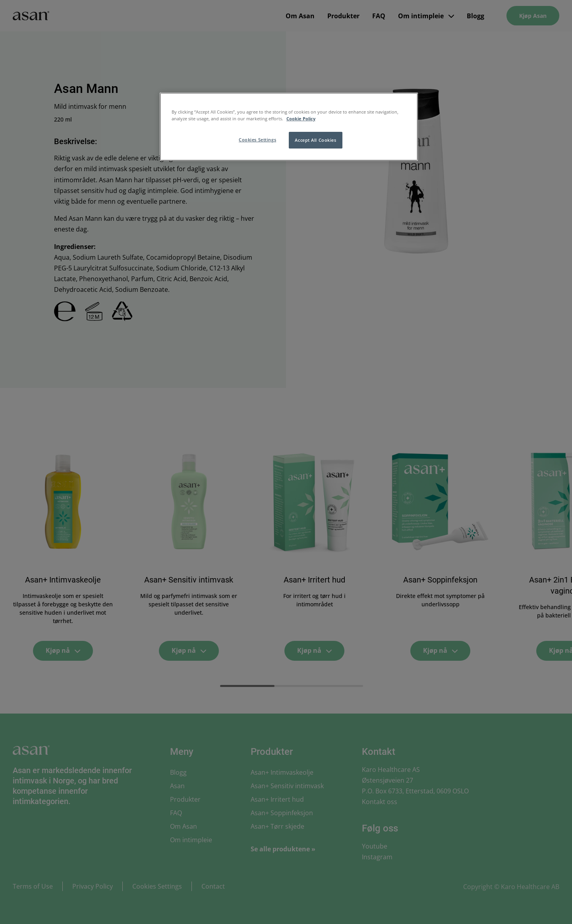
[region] (289, 127)
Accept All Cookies (315, 140)
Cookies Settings (257, 140)
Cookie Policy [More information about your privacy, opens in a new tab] (301, 119)
